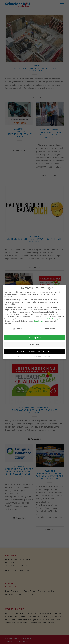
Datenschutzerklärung (50, 318)
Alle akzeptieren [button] (34, 337)
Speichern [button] (35, 344)
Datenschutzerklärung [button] (36, 356)
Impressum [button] (47, 356)
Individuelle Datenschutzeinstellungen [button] (34, 351)
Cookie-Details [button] (23, 356)
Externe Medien (48, 328)
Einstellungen (39, 321)
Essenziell (18, 328)
